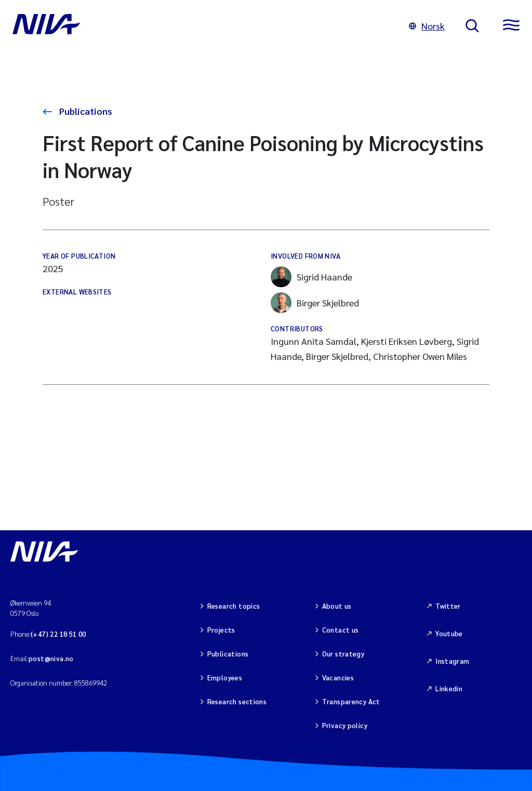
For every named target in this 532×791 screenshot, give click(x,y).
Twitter (448, 606)
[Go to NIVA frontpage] (200, 26)
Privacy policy (345, 725)
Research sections (237, 701)
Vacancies (338, 678)
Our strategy (343, 654)
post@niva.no (51, 658)
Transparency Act (351, 701)
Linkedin (449, 688)
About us (337, 606)
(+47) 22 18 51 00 (58, 634)
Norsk (427, 26)
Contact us (341, 630)
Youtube (449, 633)
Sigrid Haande (311, 277)
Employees (225, 678)
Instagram (453, 661)
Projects (221, 630)
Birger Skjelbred (315, 303)
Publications (85, 111)
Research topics (234, 606)
